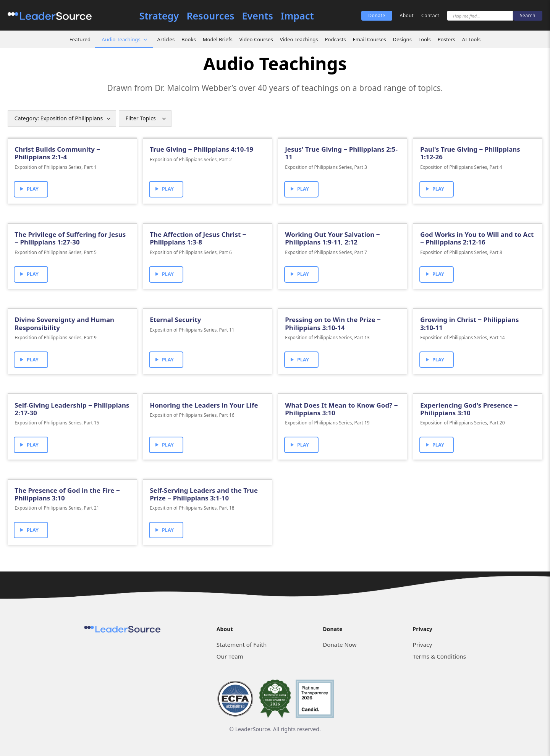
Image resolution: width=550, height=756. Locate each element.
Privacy (423, 644)
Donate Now (340, 644)
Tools (425, 39)
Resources (210, 16)
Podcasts (335, 39)
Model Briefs (218, 39)
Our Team (230, 656)
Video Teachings (299, 39)
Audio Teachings (121, 39)
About (407, 15)
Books (189, 39)
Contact (430, 15)
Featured (80, 39)
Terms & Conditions (439, 656)
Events (258, 16)
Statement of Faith (242, 644)
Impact (297, 16)
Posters (446, 39)
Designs (402, 39)
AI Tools (472, 39)
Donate (377, 15)
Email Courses (369, 39)
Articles (166, 39)
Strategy (159, 16)
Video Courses (256, 39)
